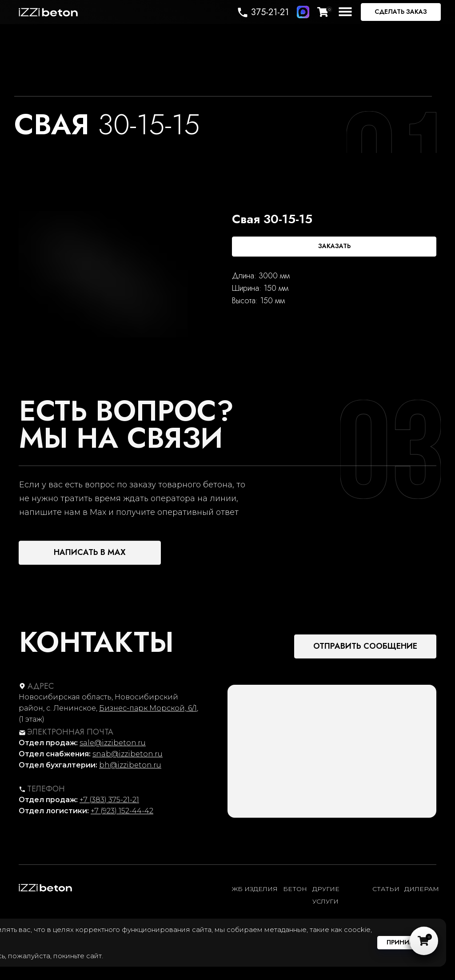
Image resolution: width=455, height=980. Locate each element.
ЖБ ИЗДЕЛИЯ (255, 889)
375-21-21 (270, 12)
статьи (386, 889)
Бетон (295, 889)
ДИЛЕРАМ (422, 889)
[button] (401, 12)
